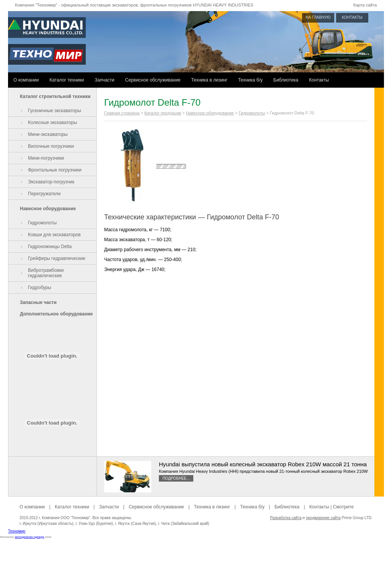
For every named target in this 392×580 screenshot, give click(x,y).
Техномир (17, 531)
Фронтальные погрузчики (55, 170)
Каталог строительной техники (55, 96)
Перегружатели (44, 194)
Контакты (319, 80)
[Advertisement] (196, 563)
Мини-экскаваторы (48, 134)
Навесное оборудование (48, 209)
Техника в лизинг (209, 80)
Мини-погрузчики (46, 158)
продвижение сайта (323, 518)
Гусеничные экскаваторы (55, 111)
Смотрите (343, 507)
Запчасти (105, 80)
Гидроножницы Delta (50, 247)
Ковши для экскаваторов (54, 235)
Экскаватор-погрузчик (51, 182)
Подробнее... (176, 478)
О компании (26, 80)
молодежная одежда (29, 537)
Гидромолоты (42, 223)
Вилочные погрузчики (51, 146)
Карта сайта (365, 5)
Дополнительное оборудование (56, 314)
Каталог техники (67, 80)
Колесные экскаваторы (52, 123)
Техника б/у (250, 80)
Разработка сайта (286, 518)
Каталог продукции (163, 113)
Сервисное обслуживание (153, 80)
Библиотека (286, 80)
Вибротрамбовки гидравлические (46, 273)
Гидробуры (40, 288)
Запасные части (38, 302)
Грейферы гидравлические (57, 258)
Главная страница (122, 113)
